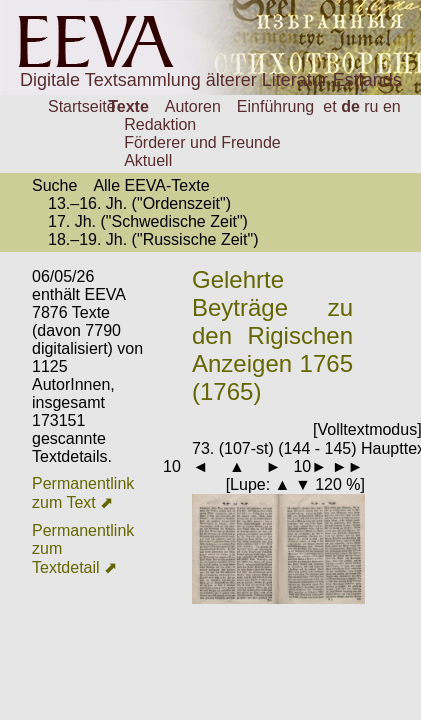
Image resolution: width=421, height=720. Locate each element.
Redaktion (160, 124)
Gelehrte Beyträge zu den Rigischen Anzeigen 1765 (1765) (272, 335)
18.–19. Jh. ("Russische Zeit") (153, 239)
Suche (54, 185)
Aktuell (148, 160)
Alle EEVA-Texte (151, 185)
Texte (128, 106)
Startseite (82, 106)
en (392, 106)
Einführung (275, 106)
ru (371, 106)
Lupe (248, 484)
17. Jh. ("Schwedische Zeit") (148, 221)
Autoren (193, 106)
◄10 (164, 466)
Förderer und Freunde (202, 142)
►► (348, 466)
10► (310, 466)
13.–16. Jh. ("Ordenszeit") (139, 203)
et (329, 106)
